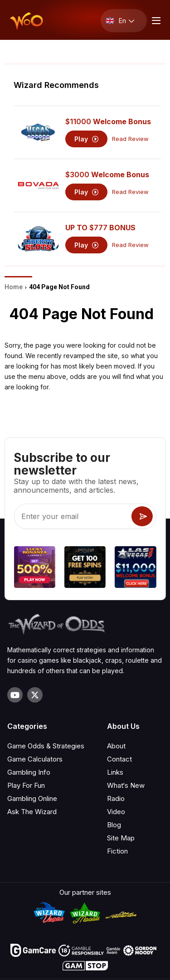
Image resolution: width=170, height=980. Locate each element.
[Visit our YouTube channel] (15, 695)
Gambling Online (32, 798)
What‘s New (126, 785)
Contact (119, 759)
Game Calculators (35, 759)
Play (86, 139)
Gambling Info (29, 772)
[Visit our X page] (35, 695)
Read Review (130, 139)
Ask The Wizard (32, 812)
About (116, 746)
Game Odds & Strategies (46, 746)
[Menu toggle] (155, 21)
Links (115, 772)
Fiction (117, 851)
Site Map (121, 838)
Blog (114, 825)
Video (116, 812)
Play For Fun (26, 785)
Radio (116, 798)
